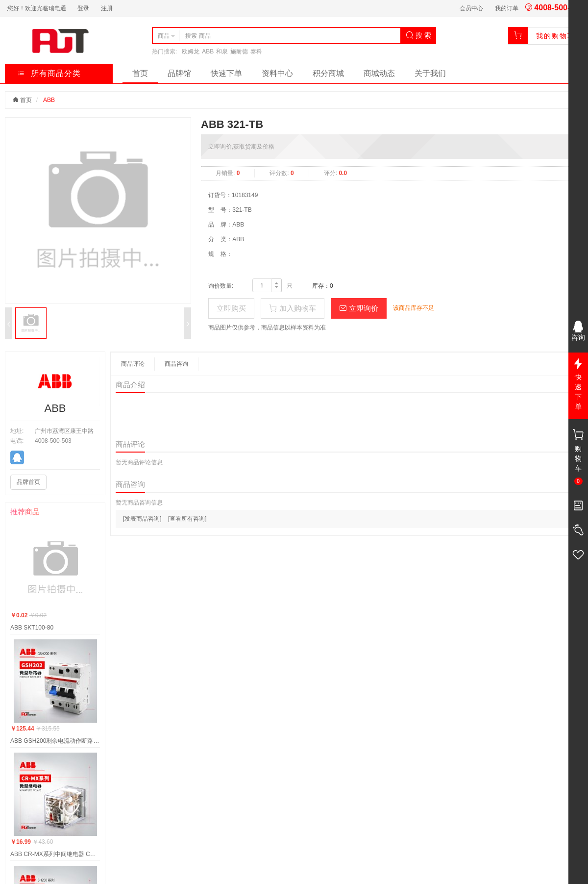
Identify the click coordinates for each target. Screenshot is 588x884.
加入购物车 (292, 308)
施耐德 (239, 51)
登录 (83, 8)
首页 (140, 73)
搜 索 (418, 35)
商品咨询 (176, 364)
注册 (107, 8)
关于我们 (430, 73)
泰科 (256, 51)
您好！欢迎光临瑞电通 (37, 8)
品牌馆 (179, 73)
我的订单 (507, 8)
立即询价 (359, 308)
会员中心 (471, 8)
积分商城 (328, 73)
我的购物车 (556, 36)
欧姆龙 (191, 51)
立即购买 (231, 308)
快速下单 (226, 73)
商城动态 (379, 73)
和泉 (222, 51)
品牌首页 (28, 482)
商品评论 (133, 364)
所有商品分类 (49, 73)
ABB (208, 51)
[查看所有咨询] (187, 519)
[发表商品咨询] (142, 519)
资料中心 (277, 73)
